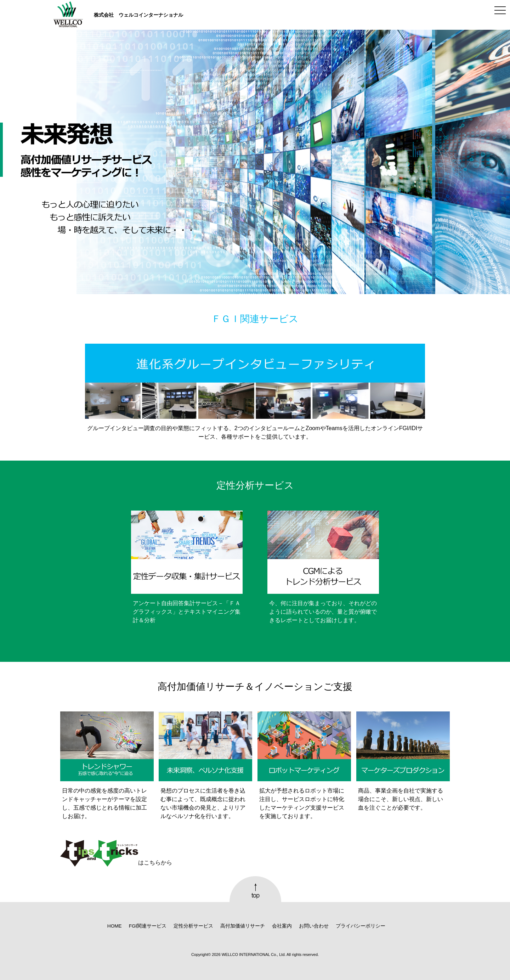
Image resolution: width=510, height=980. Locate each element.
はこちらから (116, 854)
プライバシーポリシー (361, 926)
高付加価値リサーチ (243, 926)
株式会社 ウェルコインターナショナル (138, 15)
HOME (115, 926)
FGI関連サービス (148, 926)
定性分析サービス (193, 926)
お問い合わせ (314, 926)
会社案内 (282, 926)
